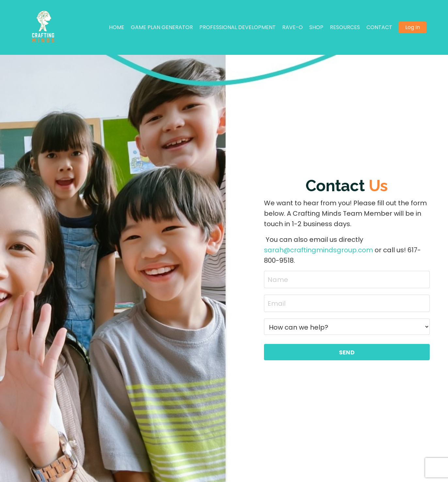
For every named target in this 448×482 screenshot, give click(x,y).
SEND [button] (347, 352)
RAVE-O (293, 27)
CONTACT (379, 27)
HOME (117, 27)
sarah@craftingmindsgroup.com (318, 250)
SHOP (316, 27)
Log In (413, 27)
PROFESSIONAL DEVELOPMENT (238, 27)
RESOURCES (345, 27)
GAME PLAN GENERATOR (162, 27)
